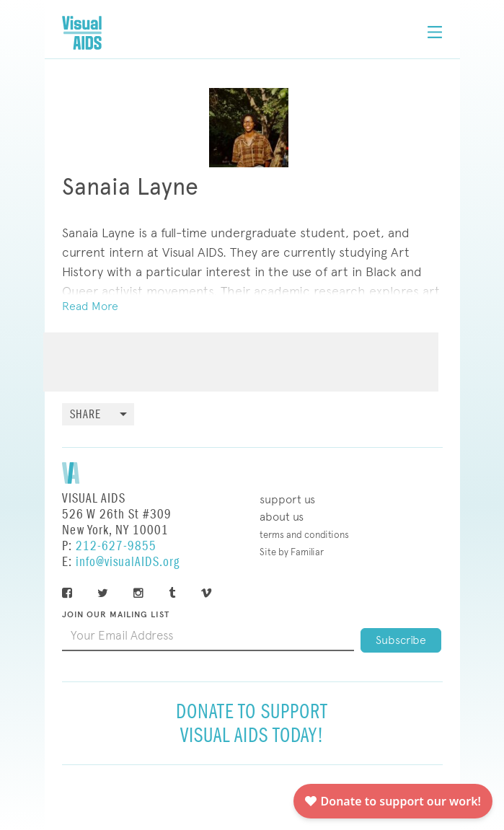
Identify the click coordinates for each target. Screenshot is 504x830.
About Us (282, 517)
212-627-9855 (116, 546)
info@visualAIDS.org (128, 562)
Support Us (287, 499)
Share (85, 415)
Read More (90, 306)
